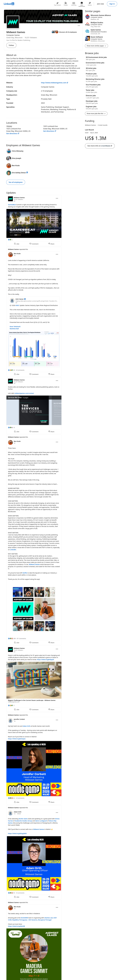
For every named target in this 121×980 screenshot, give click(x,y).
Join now (100, 4)
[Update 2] (43, 312)
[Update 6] (43, 759)
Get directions (13, 133)
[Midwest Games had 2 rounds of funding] (96, 125)
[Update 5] (43, 679)
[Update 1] (43, 221)
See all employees (16, 182)
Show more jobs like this (96, 114)
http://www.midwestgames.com (55, 83)
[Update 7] (43, 852)
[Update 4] (43, 540)
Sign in (112, 4)
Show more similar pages (97, 46)
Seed (91, 133)
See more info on (100, 146)
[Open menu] (79, 26)
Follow (11, 45)
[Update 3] (43, 406)
